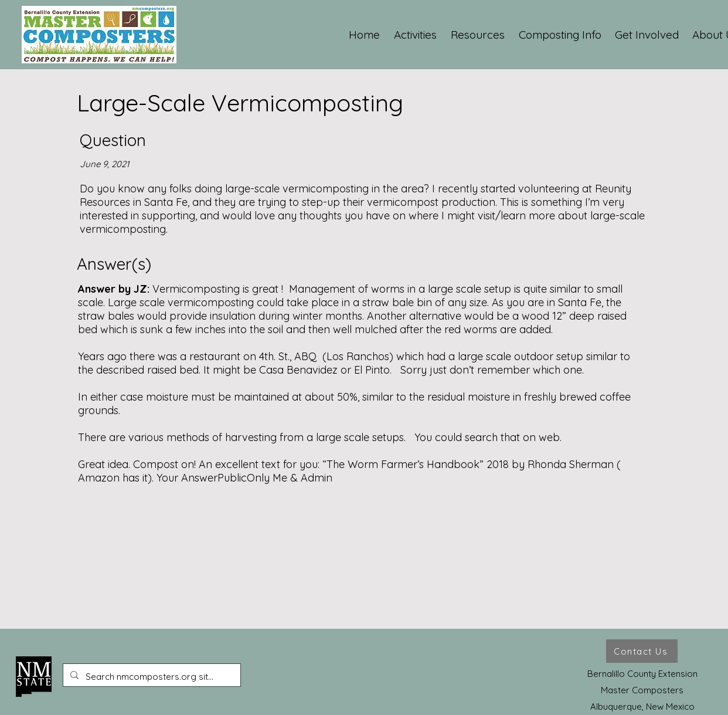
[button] (416, 35)
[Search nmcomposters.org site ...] (151, 677)
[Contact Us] (642, 651)
